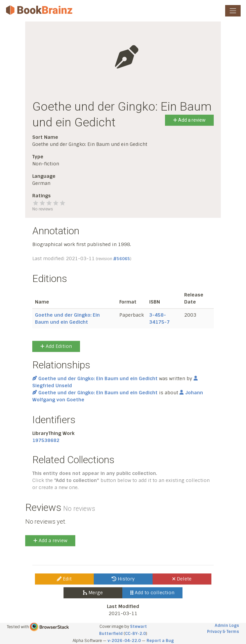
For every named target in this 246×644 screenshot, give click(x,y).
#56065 (122, 259)
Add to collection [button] (152, 593)
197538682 (46, 440)
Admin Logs (227, 626)
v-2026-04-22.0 (124, 641)
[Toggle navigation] (233, 11)
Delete (182, 579)
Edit (64, 579)
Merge (93, 593)
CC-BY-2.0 (135, 634)
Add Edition (56, 346)
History (123, 579)
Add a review (189, 120)
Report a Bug (160, 641)
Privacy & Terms (223, 632)
